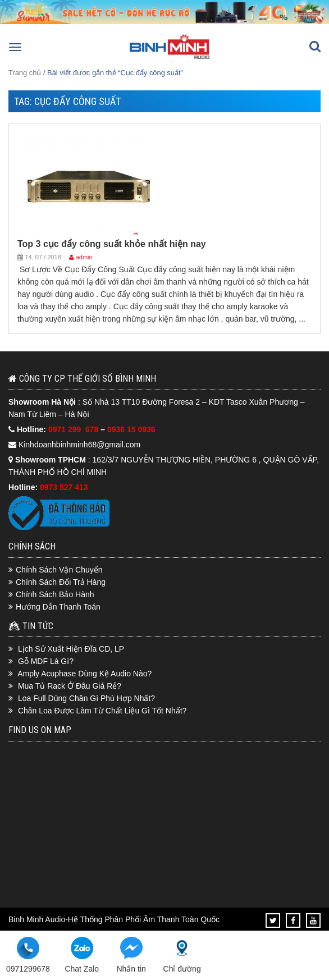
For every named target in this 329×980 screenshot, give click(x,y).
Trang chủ (25, 73)
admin (84, 257)
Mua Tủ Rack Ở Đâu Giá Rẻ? (70, 686)
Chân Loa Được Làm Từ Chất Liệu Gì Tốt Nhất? (102, 711)
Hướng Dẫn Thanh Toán (58, 607)
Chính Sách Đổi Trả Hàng (61, 582)
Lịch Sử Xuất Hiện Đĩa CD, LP (71, 649)
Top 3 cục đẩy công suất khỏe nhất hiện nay (112, 244)
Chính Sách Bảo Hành (55, 594)
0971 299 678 (74, 429)
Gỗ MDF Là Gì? (46, 661)
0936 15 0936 (131, 429)
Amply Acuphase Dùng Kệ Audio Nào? (84, 674)
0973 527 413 (64, 487)
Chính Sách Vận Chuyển (59, 570)
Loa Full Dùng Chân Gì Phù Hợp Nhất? (86, 698)
